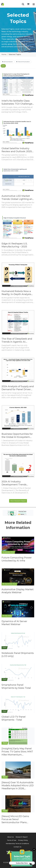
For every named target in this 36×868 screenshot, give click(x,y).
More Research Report (18, 501)
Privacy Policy (23, 840)
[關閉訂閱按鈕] (34, 850)
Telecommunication (23, 62)
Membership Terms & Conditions (17, 844)
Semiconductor (7, 62)
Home (4, 54)
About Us (11, 837)
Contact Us (17, 847)
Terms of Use (12, 840)
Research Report (22, 837)
